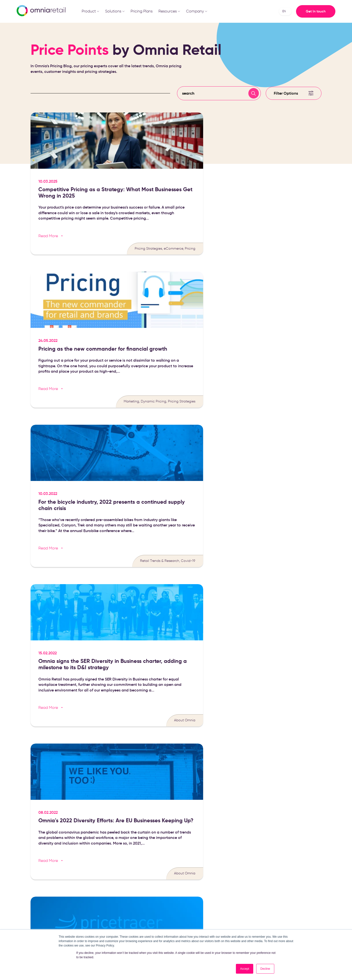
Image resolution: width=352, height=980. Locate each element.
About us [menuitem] (240, 857)
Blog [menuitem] (187, 857)
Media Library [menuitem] (194, 872)
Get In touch (316, 11)
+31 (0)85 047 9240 (297, 885)
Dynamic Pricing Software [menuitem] (147, 867)
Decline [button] (265, 969)
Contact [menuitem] (239, 887)
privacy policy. (193, 749)
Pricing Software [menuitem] (148, 857)
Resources (169, 11)
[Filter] (294, 99)
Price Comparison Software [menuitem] (149, 889)
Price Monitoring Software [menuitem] (147, 878)
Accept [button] (245, 969)
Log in (239, 902)
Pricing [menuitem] (238, 894)
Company (197, 11)
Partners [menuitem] (239, 879)
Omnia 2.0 (254, 902)
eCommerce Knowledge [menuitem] (203, 865)
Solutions (115, 11)
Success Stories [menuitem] (196, 887)
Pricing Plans (142, 11)
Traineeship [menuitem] (242, 872)
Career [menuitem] (238, 865)
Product (90, 11)
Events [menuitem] (189, 879)
